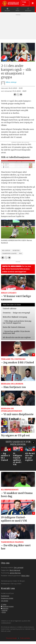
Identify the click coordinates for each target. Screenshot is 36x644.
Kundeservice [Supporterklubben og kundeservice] (5, 596)
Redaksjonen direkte (7, 598)
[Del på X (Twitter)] (18, 95)
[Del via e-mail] (21, 95)
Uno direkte (5, 601)
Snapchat (5, 610)
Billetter (18, 11)
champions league (9, 254)
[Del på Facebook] (15, 95)
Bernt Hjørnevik (15, 570)
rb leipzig (6, 250)
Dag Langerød (19, 568)
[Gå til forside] (11, 3)
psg (20, 254)
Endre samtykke (25, 638)
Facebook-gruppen (8, 607)
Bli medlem (6, 11)
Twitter (4, 605)
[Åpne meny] (33, 3)
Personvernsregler (12, 638)
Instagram (5, 608)
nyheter (16, 250)
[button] (33, 442)
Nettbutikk (29, 11)
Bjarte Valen (25, 576)
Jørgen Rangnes (15, 573)
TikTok (4, 612)
